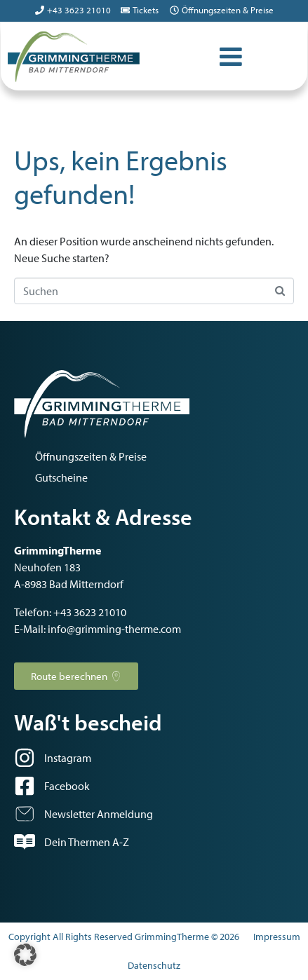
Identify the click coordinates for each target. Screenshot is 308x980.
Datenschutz (154, 965)
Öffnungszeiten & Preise (228, 10)
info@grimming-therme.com (114, 629)
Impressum (277, 937)
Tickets (146, 10)
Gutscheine (61, 477)
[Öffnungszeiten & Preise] (174, 10)
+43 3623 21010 (79, 10)
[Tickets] (125, 10)
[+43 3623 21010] (40, 10)
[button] (25, 955)
